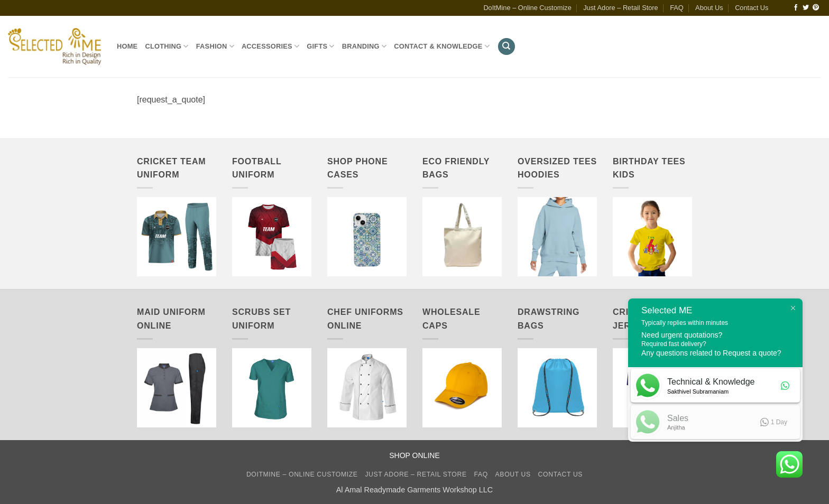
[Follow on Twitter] (806, 8)
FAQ (677, 8)
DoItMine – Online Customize (527, 8)
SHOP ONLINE (414, 455)
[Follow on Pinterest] (816, 8)
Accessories (270, 46)
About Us (709, 8)
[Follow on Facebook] (796, 8)
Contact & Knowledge (442, 46)
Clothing (167, 46)
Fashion (215, 46)
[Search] (506, 47)
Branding (364, 46)
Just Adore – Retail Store (621, 8)
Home (127, 46)
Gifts (320, 46)
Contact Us (752, 8)
